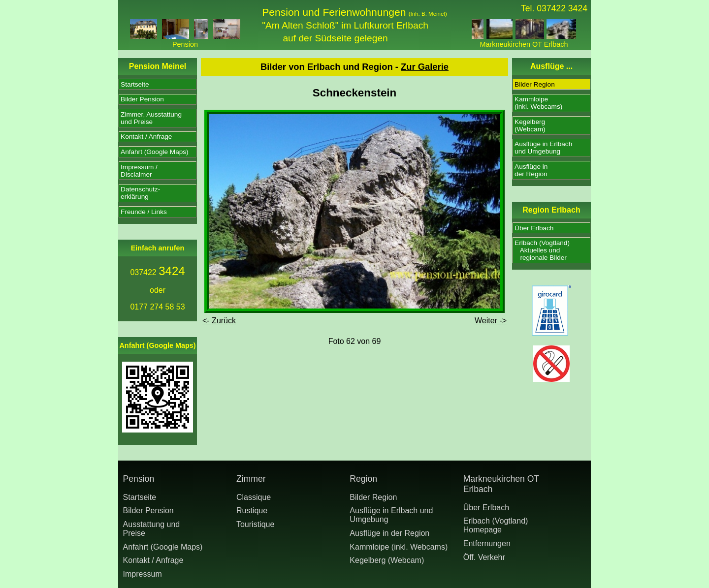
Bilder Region (535, 84)
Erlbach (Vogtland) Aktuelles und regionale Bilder (542, 250)
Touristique (255, 524)
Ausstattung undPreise (152, 529)
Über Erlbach (534, 228)
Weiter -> (491, 321)
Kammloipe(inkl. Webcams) (538, 103)
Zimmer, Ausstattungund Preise (151, 118)
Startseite (135, 84)
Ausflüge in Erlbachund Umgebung (543, 148)
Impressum (143, 574)
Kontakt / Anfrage (146, 137)
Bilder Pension (142, 99)
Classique (254, 497)
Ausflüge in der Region (389, 533)
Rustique (252, 511)
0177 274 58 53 (157, 307)
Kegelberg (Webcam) (387, 560)
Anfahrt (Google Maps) (155, 152)
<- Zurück (219, 321)
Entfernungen (487, 543)
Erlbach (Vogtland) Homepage (496, 525)
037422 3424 (562, 8)
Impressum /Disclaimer (139, 171)
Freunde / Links (144, 212)
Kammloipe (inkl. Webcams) (399, 547)
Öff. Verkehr (484, 557)
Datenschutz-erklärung (140, 193)
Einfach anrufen (158, 248)
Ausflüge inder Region (531, 170)
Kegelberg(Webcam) (530, 125)
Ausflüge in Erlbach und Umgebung (391, 515)
